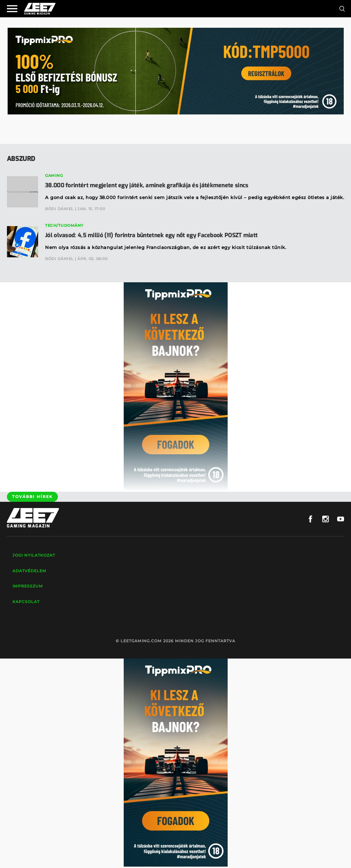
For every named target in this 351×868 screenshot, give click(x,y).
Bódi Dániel (59, 209)
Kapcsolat (26, 602)
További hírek (32, 497)
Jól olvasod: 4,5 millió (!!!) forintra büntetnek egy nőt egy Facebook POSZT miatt (151, 235)
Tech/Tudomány (64, 225)
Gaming (54, 175)
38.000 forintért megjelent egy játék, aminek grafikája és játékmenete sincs (147, 185)
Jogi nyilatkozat (34, 555)
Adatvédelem (29, 571)
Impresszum (28, 586)
